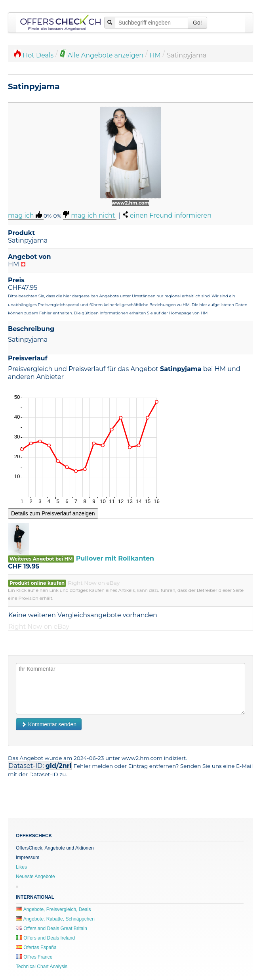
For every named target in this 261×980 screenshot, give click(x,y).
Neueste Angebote (35, 877)
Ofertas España (36, 947)
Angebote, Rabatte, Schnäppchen (55, 919)
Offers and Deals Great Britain (51, 928)
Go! (197, 23)
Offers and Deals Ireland (45, 938)
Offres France (34, 957)
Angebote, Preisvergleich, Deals (53, 909)
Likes (21, 867)
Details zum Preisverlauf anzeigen (53, 513)
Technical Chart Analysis (42, 967)
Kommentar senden (49, 724)
